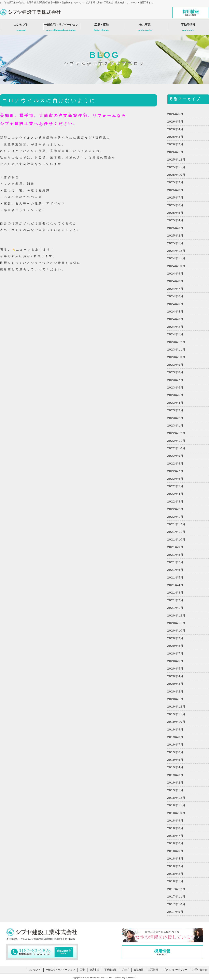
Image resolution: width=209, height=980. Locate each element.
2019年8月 (175, 737)
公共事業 (145, 28)
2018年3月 (175, 866)
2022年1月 (175, 517)
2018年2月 (175, 874)
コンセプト (21, 28)
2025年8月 (175, 190)
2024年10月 (176, 266)
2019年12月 (176, 707)
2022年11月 (176, 441)
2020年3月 (175, 684)
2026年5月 (175, 122)
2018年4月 (175, 858)
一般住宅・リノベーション (61, 28)
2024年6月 (175, 296)
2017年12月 (176, 889)
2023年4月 (175, 403)
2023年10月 (176, 357)
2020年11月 (176, 623)
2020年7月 (175, 653)
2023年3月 (175, 410)
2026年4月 (175, 129)
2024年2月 (175, 327)
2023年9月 (175, 365)
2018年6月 (175, 843)
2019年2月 (175, 782)
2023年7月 (175, 380)
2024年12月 (176, 251)
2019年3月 (175, 775)
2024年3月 (175, 319)
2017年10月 (176, 904)
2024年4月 (175, 311)
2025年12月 (176, 160)
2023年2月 (175, 418)
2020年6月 (175, 661)
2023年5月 (175, 395)
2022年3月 (175, 501)
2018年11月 (176, 805)
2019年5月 (175, 760)
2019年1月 (175, 790)
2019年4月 (175, 767)
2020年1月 (175, 699)
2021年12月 (176, 524)
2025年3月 (175, 228)
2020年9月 (175, 638)
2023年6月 (175, 387)
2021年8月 (175, 555)
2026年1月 (175, 152)
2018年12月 (176, 798)
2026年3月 (175, 137)
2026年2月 (175, 144)
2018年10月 (176, 813)
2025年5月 (175, 213)
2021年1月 (175, 608)
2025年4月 (175, 220)
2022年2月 (175, 509)
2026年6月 (175, 114)
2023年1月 (175, 425)
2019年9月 (175, 729)
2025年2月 (175, 236)
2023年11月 (176, 349)
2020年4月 (175, 676)
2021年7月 (175, 562)
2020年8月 (175, 646)
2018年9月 (175, 820)
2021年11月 (176, 532)
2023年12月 (176, 342)
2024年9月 (175, 273)
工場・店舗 (102, 28)
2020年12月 (176, 615)
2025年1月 (175, 243)
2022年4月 (175, 494)
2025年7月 (175, 198)
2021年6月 (175, 570)
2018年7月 (175, 836)
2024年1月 (175, 334)
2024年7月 (175, 289)
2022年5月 (175, 486)
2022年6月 (175, 479)
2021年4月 (175, 585)
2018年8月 (175, 828)
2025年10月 (176, 175)
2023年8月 (175, 372)
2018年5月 (175, 851)
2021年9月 (175, 547)
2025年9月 (175, 182)
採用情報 (191, 13)
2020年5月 (175, 669)
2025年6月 (175, 205)
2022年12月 (176, 433)
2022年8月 (175, 463)
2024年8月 (175, 281)
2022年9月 (175, 456)
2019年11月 (176, 714)
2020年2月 (175, 691)
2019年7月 (175, 744)
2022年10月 (176, 448)
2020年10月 (176, 631)
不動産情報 (188, 28)
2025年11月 (176, 167)
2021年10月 (176, 539)
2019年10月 (176, 722)
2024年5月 (175, 304)
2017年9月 (175, 912)
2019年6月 (175, 752)
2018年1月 (175, 881)
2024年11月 (176, 258)
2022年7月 (175, 471)
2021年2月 (175, 600)
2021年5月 (175, 577)
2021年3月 (175, 593)
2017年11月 (176, 896)
